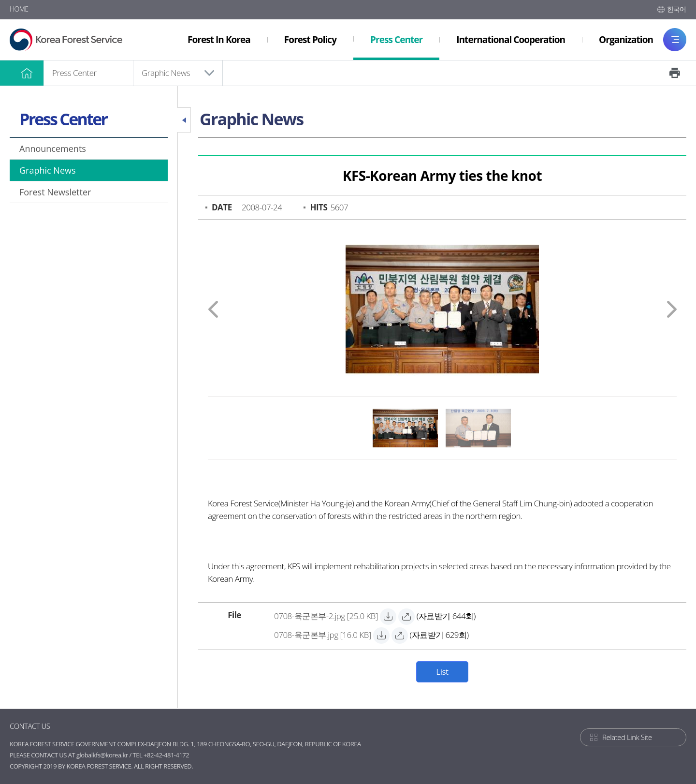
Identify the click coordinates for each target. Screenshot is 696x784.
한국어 (677, 9)
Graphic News (166, 73)
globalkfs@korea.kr (102, 755)
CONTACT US (30, 726)
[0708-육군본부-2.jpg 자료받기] (326, 617)
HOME (19, 9)
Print (675, 73)
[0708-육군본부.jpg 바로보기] (400, 636)
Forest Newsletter (55, 192)
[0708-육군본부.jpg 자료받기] (323, 636)
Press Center (74, 73)
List (442, 672)
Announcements (53, 148)
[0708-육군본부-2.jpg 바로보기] (406, 617)
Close (184, 120)
